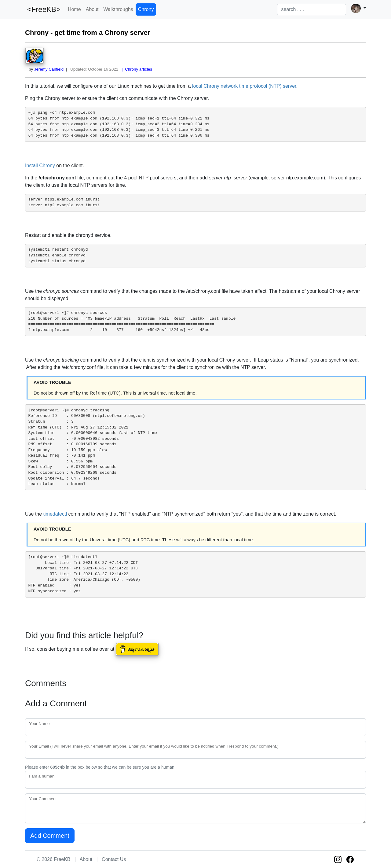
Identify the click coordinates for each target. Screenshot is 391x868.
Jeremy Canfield (49, 69)
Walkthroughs (118, 9)
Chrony (146, 9)
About (92, 9)
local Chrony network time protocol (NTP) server (244, 86)
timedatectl (55, 514)
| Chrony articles (136, 69)
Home (74, 9)
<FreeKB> (43, 9)
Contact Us (114, 859)
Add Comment (50, 836)
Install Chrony (40, 166)
